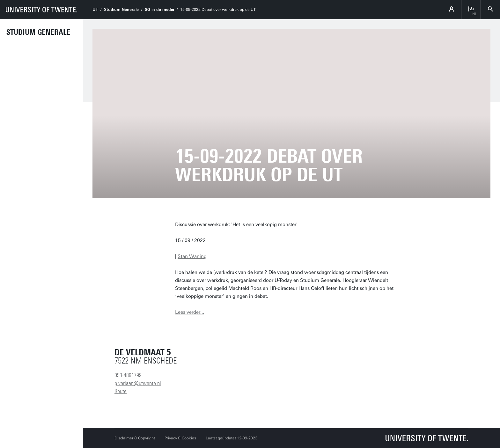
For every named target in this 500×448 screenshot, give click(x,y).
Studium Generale (38, 32)
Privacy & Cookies (180, 438)
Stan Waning (192, 256)
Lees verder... (190, 312)
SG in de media (159, 10)
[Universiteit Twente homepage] (427, 438)
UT (95, 10)
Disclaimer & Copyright (135, 438)
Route (121, 391)
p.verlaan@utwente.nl (138, 383)
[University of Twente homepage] (41, 10)
